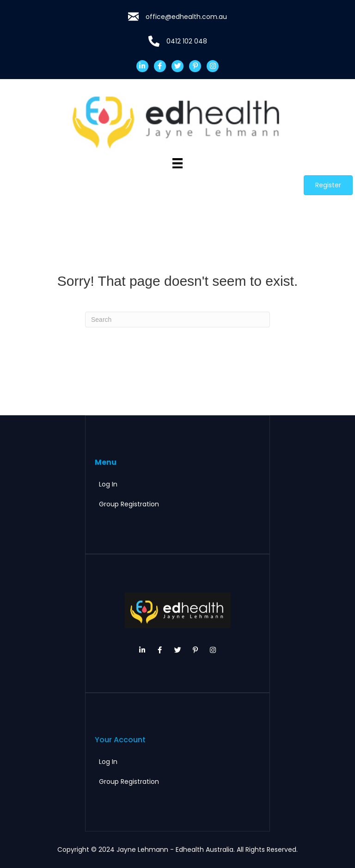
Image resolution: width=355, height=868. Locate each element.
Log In (108, 484)
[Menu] (177, 163)
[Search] (177, 320)
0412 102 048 (187, 41)
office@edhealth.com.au (186, 17)
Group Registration (129, 504)
